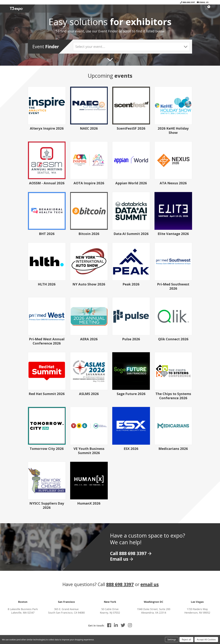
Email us (119, 559)
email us (150, 584)
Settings (172, 640)
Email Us (203, 2)
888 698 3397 (120, 584)
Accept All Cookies (206, 640)
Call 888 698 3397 (128, 553)
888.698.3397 (187, 2)
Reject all (186, 640)
